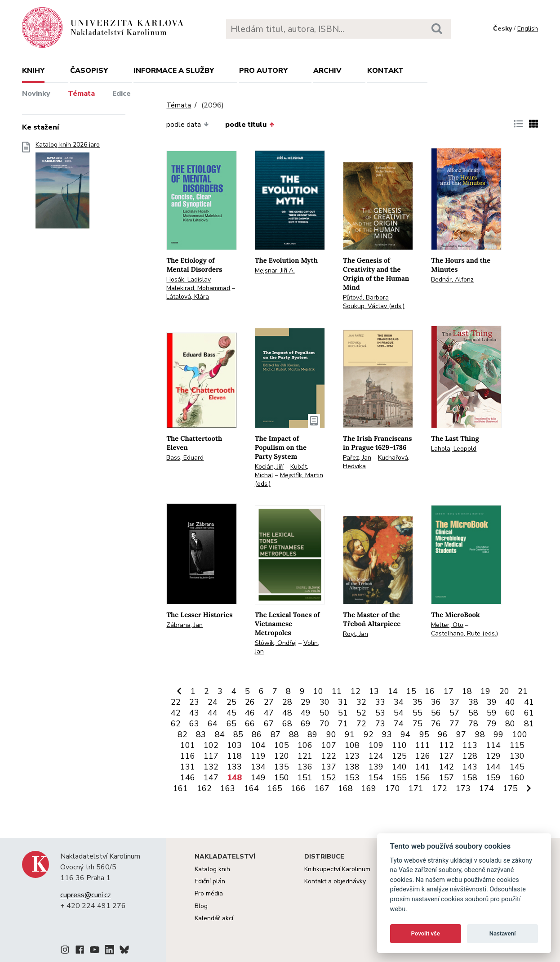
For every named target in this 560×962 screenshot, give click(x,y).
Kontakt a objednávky (335, 881)
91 (350, 734)
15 (411, 691)
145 (517, 767)
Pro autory (263, 71)
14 (393, 691)
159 (493, 778)
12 (356, 691)
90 (331, 734)
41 (529, 702)
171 (416, 788)
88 (294, 734)
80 (510, 724)
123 (352, 756)
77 (454, 724)
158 (470, 778)
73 (380, 724)
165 (275, 788)
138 (352, 767)
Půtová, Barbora (366, 298)
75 (418, 724)
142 (447, 767)
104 (258, 745)
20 (504, 691)
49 (306, 713)
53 (380, 713)
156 (423, 778)
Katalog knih (212, 869)
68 (287, 724)
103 (234, 745)
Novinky (36, 94)
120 (282, 756)
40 (510, 702)
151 (305, 778)
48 (287, 713)
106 (305, 745)
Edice (122, 94)
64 (213, 724)
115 (517, 745)
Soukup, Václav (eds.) (374, 306)
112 (447, 745)
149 (258, 778)
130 (517, 756)
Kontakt (385, 71)
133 (234, 767)
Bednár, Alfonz (452, 280)
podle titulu (250, 125)
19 (485, 691)
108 (352, 745)
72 (361, 724)
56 (436, 713)
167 (322, 788)
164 (251, 788)
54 (399, 713)
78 (473, 724)
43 (194, 713)
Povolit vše (426, 933)
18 (467, 691)
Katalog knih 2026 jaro (68, 188)
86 (257, 734)
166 (298, 788)
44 (213, 713)
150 (282, 778)
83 (201, 734)
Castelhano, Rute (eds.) (464, 633)
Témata (81, 94)
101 (188, 745)
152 (329, 778)
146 (188, 778)
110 (399, 745)
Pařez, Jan (357, 458)
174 (487, 788)
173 (463, 788)
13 (374, 691)
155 (399, 778)
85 (238, 734)
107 (329, 745)
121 (305, 756)
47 (269, 713)
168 (345, 788)
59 (492, 713)
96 (443, 734)
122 (329, 756)
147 (211, 778)
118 (234, 756)
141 (423, 767)
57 (454, 713)
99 (498, 734)
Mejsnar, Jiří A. (275, 271)
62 (176, 724)
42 (176, 713)
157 (447, 778)
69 (306, 724)
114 (493, 745)
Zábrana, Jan (184, 625)
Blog (201, 906)
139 (376, 767)
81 (529, 724)
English (528, 29)
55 (418, 713)
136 (305, 767)
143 (470, 767)
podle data (187, 125)
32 (361, 702)
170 (393, 788)
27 (269, 702)
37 (454, 702)
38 (473, 702)
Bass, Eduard (185, 458)
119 (258, 756)
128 (470, 756)
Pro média (209, 893)
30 (324, 702)
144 (493, 767)
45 (231, 713)
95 (424, 734)
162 (204, 788)
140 (399, 767)
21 (523, 691)
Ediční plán (210, 881)
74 (399, 724)
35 (418, 702)
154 (376, 778)
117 (211, 756)
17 (449, 691)
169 (369, 788)
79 (492, 724)
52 (361, 713)
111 (423, 745)
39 (492, 702)
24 (213, 702)
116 (188, 756)
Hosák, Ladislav (189, 280)
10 (318, 691)
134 (258, 767)
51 (343, 713)
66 (250, 724)
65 (231, 724)
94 (405, 734)
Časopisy (89, 71)
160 (517, 778)
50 (324, 713)
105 (282, 745)
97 (461, 734)
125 (399, 756)
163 (228, 788)
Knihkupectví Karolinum (337, 869)
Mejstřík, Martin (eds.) (289, 479)
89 (312, 734)
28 (287, 702)
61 (529, 713)
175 (510, 788)
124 (376, 756)
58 (473, 713)
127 (447, 756)
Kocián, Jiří (269, 467)
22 (176, 702)
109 (376, 745)
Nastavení (503, 933)
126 (423, 756)
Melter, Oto (447, 625)
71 (343, 724)
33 (380, 702)
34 (399, 702)
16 (430, 691)
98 (480, 734)
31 (343, 702)
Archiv (327, 71)
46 (250, 713)
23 (194, 702)
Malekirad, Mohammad (198, 288)
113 (470, 745)
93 (387, 734)
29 (306, 702)
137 (329, 767)
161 (180, 788)
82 (182, 734)
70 (324, 724)
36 (436, 702)
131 (188, 767)
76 (436, 724)
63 (194, 724)
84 (220, 734)
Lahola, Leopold (454, 449)
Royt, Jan (356, 634)
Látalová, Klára (188, 297)
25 (231, 702)
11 (337, 691)
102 (211, 745)
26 (250, 702)
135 (282, 767)
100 (520, 734)
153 (352, 778)
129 (493, 756)
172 (440, 788)
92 (369, 734)
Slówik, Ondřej (276, 643)
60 (510, 713)
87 (276, 734)
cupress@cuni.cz (86, 895)
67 (269, 724)
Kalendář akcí (214, 918)
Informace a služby (174, 71)
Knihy (33, 71)
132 (211, 767)
